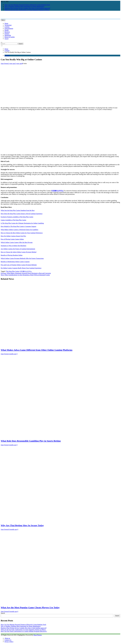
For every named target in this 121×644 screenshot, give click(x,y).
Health (7, 30)
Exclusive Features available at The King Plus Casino (17, 217)
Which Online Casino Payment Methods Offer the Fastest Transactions (22, 258)
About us (7, 638)
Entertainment (9, 28)
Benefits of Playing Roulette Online (12, 255)
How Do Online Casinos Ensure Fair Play (13, 236)
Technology (8, 25)
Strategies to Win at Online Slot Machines (13, 246)
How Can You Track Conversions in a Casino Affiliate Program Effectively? (24, 631)
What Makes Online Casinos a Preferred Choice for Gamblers (19, 230)
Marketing (8, 35)
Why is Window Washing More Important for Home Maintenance (24, 6)
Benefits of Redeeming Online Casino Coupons (15, 262)
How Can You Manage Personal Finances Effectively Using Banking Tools (27, 5)
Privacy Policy (9, 642)
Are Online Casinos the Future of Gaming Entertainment (18, 249)
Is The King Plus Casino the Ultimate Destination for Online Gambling (22, 223)
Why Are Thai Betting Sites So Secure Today (22, 525)
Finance (7, 34)
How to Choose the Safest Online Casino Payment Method (19, 252)
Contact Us (8, 640)
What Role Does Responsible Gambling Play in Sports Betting (31, 441)
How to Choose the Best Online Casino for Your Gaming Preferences (22, 233)
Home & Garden (10, 37)
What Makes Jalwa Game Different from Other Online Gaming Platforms (37, 350)
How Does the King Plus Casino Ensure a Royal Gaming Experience (22, 214)
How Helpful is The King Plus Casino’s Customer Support (18, 226)
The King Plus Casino (13, 271)
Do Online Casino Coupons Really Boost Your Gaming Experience (21, 268)
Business (7, 32)
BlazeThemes (38, 635)
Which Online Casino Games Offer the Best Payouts (17, 242)
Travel (6, 39)
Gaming (7, 27)
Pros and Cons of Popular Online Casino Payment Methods (19, 265)
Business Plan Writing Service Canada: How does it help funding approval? (27, 8)
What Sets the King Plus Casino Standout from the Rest (18, 210)
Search (3, 613)
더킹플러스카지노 (57, 191)
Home (6, 23)
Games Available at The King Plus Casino (13, 220)
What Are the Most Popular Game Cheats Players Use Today (30, 607)
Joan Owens (4, 63)
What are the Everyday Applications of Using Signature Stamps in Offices (27, 10)
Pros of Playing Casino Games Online (12, 239)
